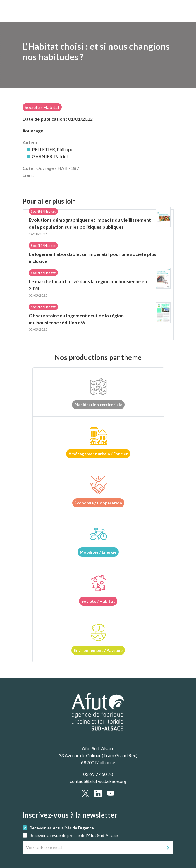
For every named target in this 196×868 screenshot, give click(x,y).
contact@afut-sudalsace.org (98, 781)
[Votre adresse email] (92, 848)
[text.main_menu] (166, 11)
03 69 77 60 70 (98, 774)
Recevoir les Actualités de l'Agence (62, 828)
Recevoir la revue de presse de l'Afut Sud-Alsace (74, 835)
